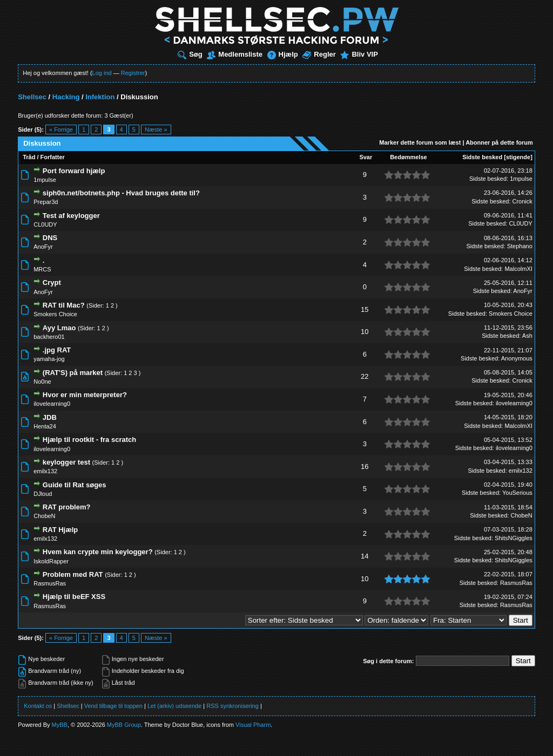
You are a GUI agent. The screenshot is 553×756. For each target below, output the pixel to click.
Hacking (66, 97)
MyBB (60, 725)
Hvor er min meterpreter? (85, 395)
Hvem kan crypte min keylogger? (98, 552)
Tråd (29, 157)
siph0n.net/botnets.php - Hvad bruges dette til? (121, 193)
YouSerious (517, 493)
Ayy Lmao (59, 328)
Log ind (102, 73)
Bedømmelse (408, 157)
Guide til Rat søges (75, 485)
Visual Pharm (253, 725)
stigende (518, 157)
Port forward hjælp (74, 171)
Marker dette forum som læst (420, 142)
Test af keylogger (71, 216)
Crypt (52, 282)
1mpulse (45, 180)
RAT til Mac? (64, 305)
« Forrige (61, 130)
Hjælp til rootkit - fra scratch (89, 440)
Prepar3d (46, 202)
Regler (319, 54)
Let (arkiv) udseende (174, 706)
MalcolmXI (518, 269)
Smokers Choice (55, 314)
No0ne (42, 382)
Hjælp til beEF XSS (74, 597)
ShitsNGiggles (514, 538)
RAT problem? (67, 507)
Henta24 (45, 426)
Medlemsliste (235, 54)
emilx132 (45, 471)
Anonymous (517, 358)
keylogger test (66, 462)
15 (365, 309)
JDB (50, 417)
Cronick (522, 201)
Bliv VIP (359, 54)
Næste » (156, 130)
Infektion (100, 97)
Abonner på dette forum (499, 142)
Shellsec (32, 97)
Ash (527, 336)
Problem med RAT (73, 574)
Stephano (520, 246)
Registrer (133, 73)
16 (365, 466)
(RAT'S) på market (73, 373)
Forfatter (53, 157)
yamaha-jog (49, 359)
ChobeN (44, 516)
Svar (366, 157)
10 (365, 332)
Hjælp (283, 54)
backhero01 (49, 337)
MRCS (42, 269)
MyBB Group (124, 725)
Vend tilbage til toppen (113, 706)
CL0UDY (45, 224)
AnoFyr (43, 247)
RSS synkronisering (232, 706)
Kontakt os (38, 706)
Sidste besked (482, 157)
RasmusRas (50, 583)
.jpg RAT (57, 350)
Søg (190, 54)
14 (365, 556)
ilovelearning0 (52, 404)
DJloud (43, 494)
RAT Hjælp (60, 530)
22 (365, 376)
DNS (50, 238)
